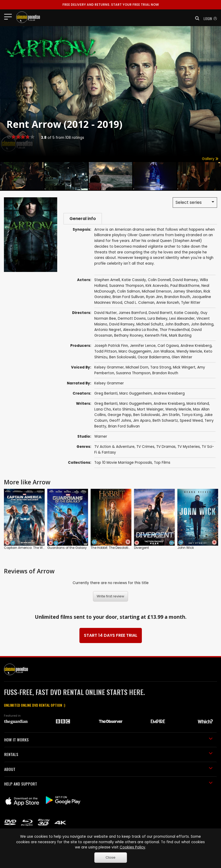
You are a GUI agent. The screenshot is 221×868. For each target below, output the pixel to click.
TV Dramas (166, 447)
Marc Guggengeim (135, 352)
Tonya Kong (192, 416)
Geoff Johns (120, 421)
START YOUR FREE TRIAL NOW (111, 5)
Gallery (210, 159)
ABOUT (108, 770)
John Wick (186, 548)
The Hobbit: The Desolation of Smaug (120, 548)
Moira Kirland (198, 404)
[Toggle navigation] (10, 16)
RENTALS (108, 755)
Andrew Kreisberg (196, 346)
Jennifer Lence (143, 346)
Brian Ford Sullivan (124, 427)
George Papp (120, 416)
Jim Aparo (142, 421)
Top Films (162, 463)
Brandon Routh (165, 374)
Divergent (141, 548)
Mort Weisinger (150, 410)
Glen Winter (182, 358)
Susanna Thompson (133, 374)
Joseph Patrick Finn (111, 346)
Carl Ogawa (168, 346)
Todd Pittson (106, 352)
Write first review (110, 597)
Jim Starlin (171, 416)
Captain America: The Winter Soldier (33, 548)
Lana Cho (103, 410)
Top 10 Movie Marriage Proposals (123, 463)
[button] (196, 18)
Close (110, 857)
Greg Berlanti (106, 394)
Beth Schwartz (165, 421)
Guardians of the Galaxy (67, 548)
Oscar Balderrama (154, 358)
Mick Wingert (184, 368)
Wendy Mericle (189, 352)
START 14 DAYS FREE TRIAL (111, 636)
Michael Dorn (137, 368)
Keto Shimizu (124, 410)
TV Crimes (145, 447)
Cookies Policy (132, 847)
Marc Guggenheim (136, 394)
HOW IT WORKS (108, 740)
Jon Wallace (164, 352)
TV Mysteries (189, 447)
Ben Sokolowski (123, 358)
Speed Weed (191, 421)
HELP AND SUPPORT (108, 784)
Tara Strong (161, 368)
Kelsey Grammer (109, 368)
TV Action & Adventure (114, 447)
